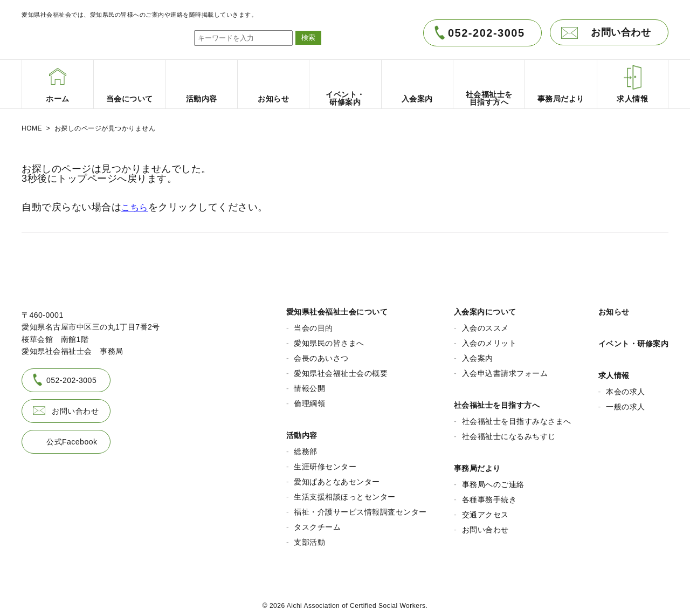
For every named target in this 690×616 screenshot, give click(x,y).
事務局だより (477, 464)
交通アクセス (485, 511)
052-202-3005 (487, 33)
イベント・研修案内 (634, 340)
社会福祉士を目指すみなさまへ (517, 417)
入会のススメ (485, 324)
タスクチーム (317, 523)
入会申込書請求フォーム (505, 369)
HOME (32, 128)
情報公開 (309, 385)
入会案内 (478, 354)
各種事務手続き (489, 496)
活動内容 (302, 432)
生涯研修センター (325, 463)
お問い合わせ (621, 32)
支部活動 (309, 538)
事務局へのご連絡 (493, 481)
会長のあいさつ (321, 354)
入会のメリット (489, 339)
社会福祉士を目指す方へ (497, 401)
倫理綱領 (309, 400)
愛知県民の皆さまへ (329, 339)
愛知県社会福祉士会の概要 (341, 369)
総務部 (306, 448)
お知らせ (614, 308)
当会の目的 (313, 324)
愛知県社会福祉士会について (337, 308)
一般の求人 (626, 403)
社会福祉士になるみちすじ (509, 433)
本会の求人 (626, 388)
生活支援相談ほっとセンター (345, 493)
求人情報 (614, 372)
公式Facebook (72, 437)
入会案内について (485, 308)
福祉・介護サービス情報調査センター (360, 508)
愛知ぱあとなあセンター (337, 478)
